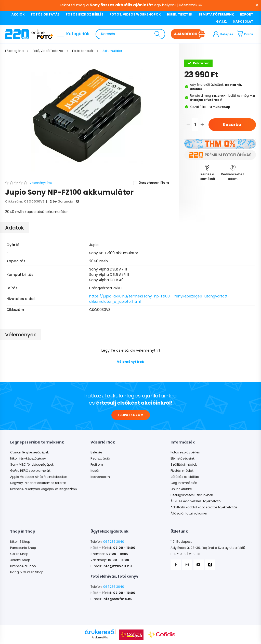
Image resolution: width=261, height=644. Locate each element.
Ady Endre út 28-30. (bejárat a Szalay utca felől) (208, 548)
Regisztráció (100, 459)
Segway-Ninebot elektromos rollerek (38, 483)
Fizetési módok (182, 471)
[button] (149, 183)
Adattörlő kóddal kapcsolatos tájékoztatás (204, 507)
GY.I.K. (222, 22)
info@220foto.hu (118, 599)
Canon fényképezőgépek (29, 452)
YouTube (199, 565)
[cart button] (246, 34)
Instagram (187, 565)
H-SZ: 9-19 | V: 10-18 (185, 554)
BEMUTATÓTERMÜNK (216, 14)
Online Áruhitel (181, 489)
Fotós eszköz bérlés (185, 452)
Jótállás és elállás (185, 477)
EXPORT (247, 14)
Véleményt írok (130, 362)
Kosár (95, 471)
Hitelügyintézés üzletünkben (192, 495)
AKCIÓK (18, 14)
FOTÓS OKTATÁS (45, 14)
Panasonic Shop (23, 548)
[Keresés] (130, 34)
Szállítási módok (184, 465)
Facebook (176, 565)
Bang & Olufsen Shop (27, 572)
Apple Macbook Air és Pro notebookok (39, 477)
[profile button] (223, 34)
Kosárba (232, 125)
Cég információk (184, 483)
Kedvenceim (100, 477)
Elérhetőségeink (182, 459)
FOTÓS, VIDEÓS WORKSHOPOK (135, 14)
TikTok (210, 565)
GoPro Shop (19, 554)
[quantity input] (195, 125)
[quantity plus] (202, 125)
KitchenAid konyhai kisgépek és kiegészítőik (44, 489)
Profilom (97, 465)
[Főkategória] (15, 51)
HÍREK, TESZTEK (180, 14)
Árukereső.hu (100, 637)
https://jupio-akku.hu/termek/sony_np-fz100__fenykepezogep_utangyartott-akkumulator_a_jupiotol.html (159, 299)
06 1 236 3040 (114, 542)
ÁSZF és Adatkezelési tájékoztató (195, 501)
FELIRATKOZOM (131, 415)
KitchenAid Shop (23, 566)
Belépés (96, 452)
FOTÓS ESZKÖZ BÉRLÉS (85, 14)
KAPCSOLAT (243, 22)
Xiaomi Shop (20, 560)
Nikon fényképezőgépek (28, 459)
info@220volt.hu (117, 566)
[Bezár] (255, 5)
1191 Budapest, (181, 542)
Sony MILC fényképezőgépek (32, 465)
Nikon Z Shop (20, 542)
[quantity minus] (188, 125)
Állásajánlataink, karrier (189, 513)
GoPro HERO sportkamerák (30, 471)
